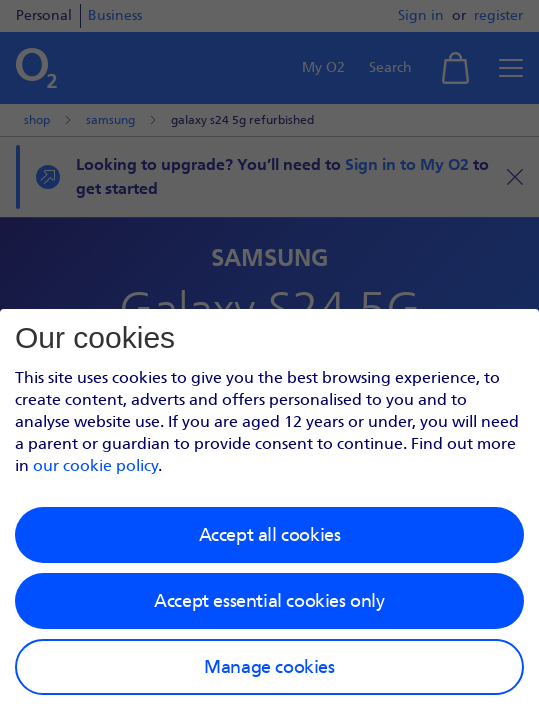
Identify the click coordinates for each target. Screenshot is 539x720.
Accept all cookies (270, 535)
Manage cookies (269, 667)
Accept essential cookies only (269, 601)
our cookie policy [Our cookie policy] (95, 465)
